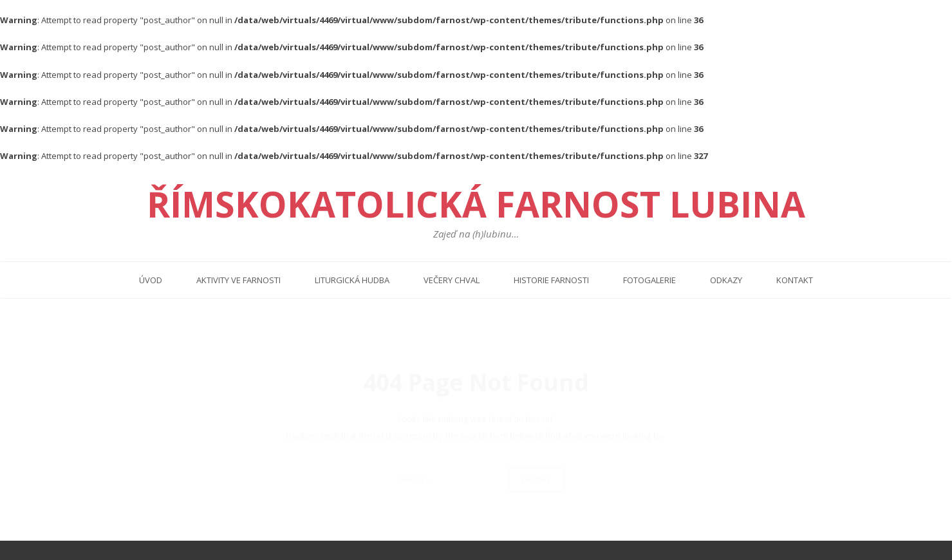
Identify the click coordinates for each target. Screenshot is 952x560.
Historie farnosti (551, 280)
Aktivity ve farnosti (238, 280)
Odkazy (726, 280)
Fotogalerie (649, 280)
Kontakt (795, 280)
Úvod (151, 280)
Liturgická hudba (352, 280)
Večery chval (452, 280)
